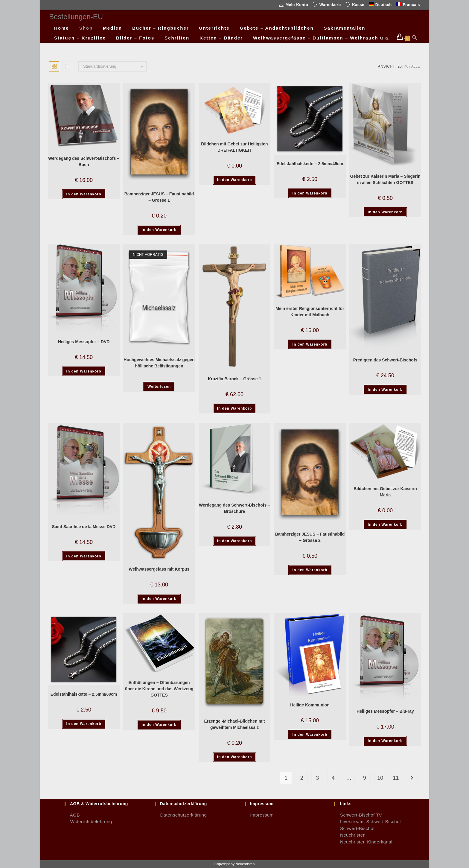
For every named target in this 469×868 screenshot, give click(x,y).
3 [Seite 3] (317, 778)
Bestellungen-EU (76, 17)
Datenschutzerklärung (181, 815)
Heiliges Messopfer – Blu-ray (385, 711)
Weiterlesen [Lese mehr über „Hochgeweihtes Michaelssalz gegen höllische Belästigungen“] (159, 387)
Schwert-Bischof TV (358, 815)
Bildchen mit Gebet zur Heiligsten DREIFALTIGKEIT (234, 147)
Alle (416, 66)
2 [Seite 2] (302, 778)
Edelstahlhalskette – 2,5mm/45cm (310, 164)
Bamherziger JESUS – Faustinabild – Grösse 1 (159, 197)
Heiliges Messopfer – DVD (84, 342)
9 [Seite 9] (365, 778)
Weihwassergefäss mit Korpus (159, 569)
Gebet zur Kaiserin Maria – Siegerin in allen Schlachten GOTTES (385, 179)
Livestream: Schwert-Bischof (368, 821)
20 (399, 66)
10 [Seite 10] (380, 778)
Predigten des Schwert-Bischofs (385, 360)
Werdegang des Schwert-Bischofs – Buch (84, 161)
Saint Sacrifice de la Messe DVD (84, 527)
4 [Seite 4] (333, 778)
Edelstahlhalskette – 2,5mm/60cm (84, 694)
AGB (72, 815)
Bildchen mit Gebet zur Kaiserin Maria (385, 492)
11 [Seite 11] (396, 778)
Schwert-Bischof (355, 828)
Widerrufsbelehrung (88, 821)
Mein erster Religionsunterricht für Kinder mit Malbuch (310, 312)
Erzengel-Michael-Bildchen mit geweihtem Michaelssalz (234, 724)
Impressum (259, 815)
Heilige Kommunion (310, 705)
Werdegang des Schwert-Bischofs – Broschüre (234, 508)
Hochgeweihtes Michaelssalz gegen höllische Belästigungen (159, 363)
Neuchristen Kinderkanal (363, 842)
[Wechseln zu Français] (408, 5)
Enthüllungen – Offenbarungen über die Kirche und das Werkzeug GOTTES (159, 689)
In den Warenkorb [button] (84, 194)
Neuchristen (350, 835)
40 (406, 66)
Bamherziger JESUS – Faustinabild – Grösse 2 (310, 537)
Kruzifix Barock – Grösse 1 (234, 379)
